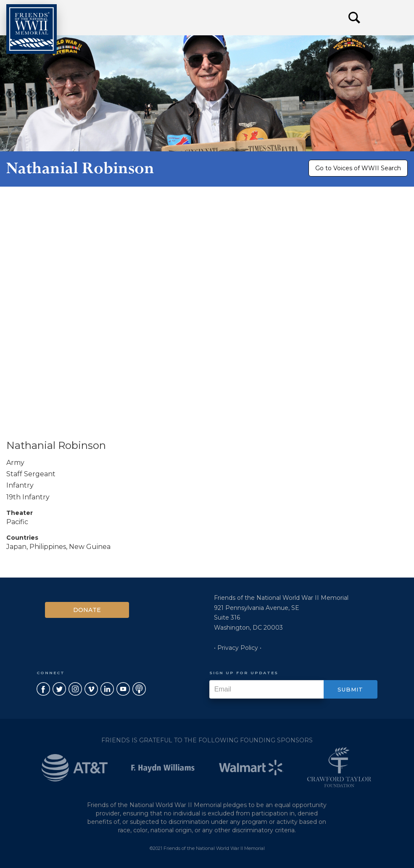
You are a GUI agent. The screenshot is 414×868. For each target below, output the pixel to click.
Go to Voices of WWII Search (358, 168)
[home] (32, 29)
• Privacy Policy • (238, 648)
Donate (87, 610)
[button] (389, 18)
